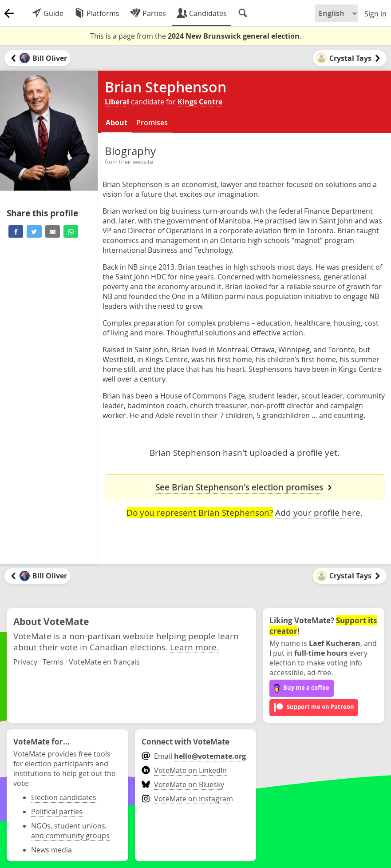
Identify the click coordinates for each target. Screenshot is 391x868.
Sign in (375, 14)
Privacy (25, 662)
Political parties (57, 812)
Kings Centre (200, 102)
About (117, 123)
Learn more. (194, 647)
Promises (152, 123)
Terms (53, 662)
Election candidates (64, 797)
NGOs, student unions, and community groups (70, 831)
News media (51, 850)
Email (194, 756)
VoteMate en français (104, 662)
